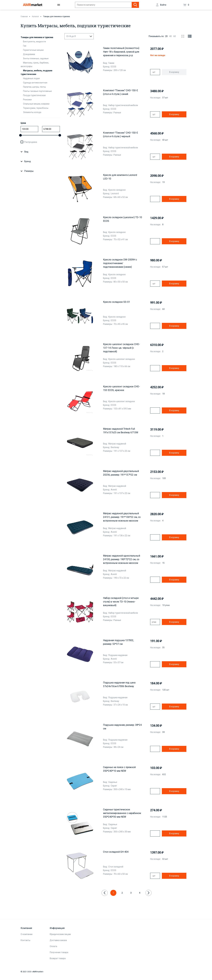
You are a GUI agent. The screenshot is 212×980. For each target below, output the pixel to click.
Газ (25, 46)
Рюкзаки (27, 100)
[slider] (21, 135)
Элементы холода (32, 112)
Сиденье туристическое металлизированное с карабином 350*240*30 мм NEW (122, 813)
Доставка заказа (58, 940)
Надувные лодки (31, 78)
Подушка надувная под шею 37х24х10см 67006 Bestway (119, 684)
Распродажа (31, 142)
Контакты (25, 940)
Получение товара (59, 952)
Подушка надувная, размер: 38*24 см (122, 727)
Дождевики (29, 54)
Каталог (35, 16)
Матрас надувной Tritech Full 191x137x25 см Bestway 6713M (121, 431)
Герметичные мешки (33, 50)
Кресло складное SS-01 (117, 302)
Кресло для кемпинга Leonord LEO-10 (120, 177)
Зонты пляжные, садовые (36, 58)
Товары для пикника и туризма (57, 16)
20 (166, 36)
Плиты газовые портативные (37, 91)
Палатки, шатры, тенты (34, 87)
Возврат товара (58, 958)
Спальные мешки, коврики (36, 104)
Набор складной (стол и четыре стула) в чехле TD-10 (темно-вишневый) (121, 602)
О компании (27, 934)
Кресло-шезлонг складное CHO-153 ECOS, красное (121, 388)
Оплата (53, 946)
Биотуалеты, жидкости (34, 42)
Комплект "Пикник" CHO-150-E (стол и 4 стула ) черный (120, 135)
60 (175, 36)
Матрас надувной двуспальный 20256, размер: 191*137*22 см (121, 473)
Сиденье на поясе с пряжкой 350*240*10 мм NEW (119, 769)
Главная (24, 16)
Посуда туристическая (34, 95)
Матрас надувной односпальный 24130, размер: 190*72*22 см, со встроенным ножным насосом (122, 559)
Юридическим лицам (60, 934)
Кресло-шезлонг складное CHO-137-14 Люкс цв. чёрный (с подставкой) (121, 348)
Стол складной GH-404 (116, 852)
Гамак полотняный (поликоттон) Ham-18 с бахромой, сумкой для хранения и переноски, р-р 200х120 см (121, 52)
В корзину (174, 114)
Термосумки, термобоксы (36, 108)
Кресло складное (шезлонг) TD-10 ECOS (123, 219)
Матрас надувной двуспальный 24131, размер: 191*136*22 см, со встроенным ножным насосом (122, 517)
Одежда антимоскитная (35, 83)
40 (170, 36)
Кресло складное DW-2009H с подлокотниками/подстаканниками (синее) (120, 263)
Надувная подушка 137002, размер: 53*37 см (118, 642)
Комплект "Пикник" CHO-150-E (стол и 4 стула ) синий (120, 92)
